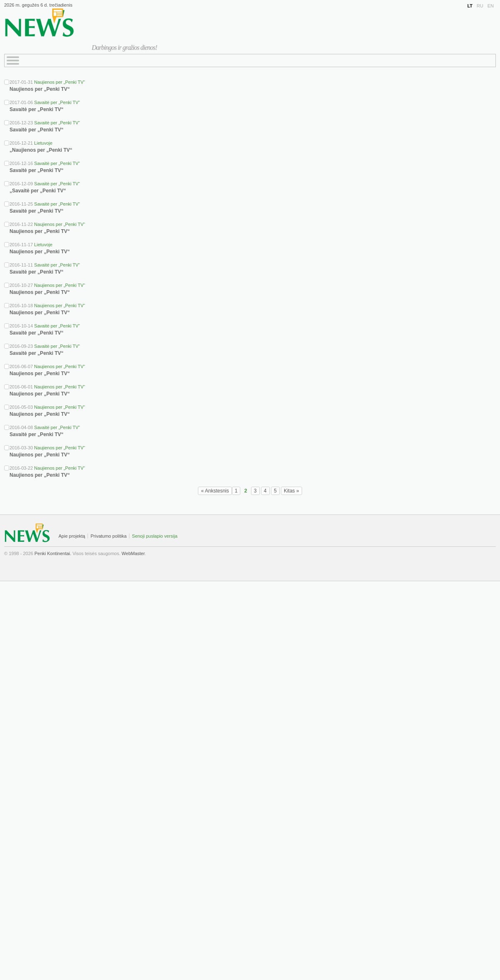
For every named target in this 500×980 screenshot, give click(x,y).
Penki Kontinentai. (53, 553)
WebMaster (133, 553)
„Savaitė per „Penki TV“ (38, 191)
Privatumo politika (109, 536)
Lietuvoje (43, 143)
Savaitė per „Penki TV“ (57, 102)
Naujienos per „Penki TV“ (60, 82)
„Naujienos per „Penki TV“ (41, 150)
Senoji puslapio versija (155, 536)
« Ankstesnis (215, 491)
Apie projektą (72, 536)
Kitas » (291, 491)
